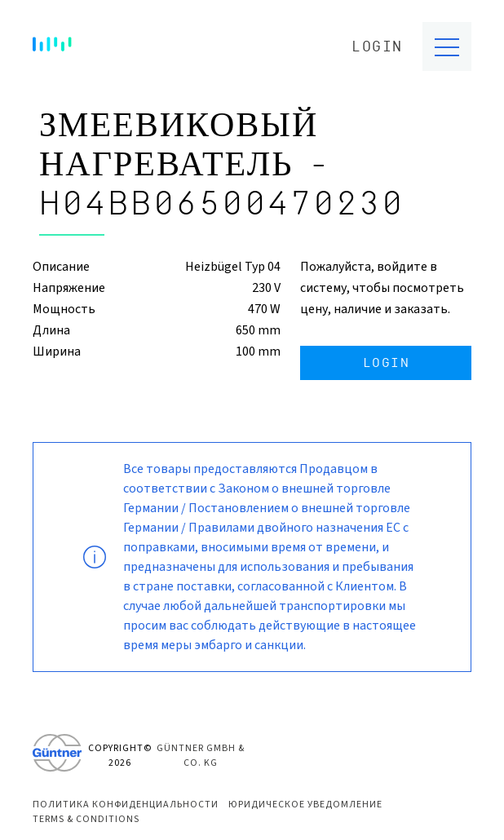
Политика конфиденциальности (126, 805)
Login (377, 47)
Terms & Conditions (86, 819)
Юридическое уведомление (305, 805)
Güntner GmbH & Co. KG (201, 756)
